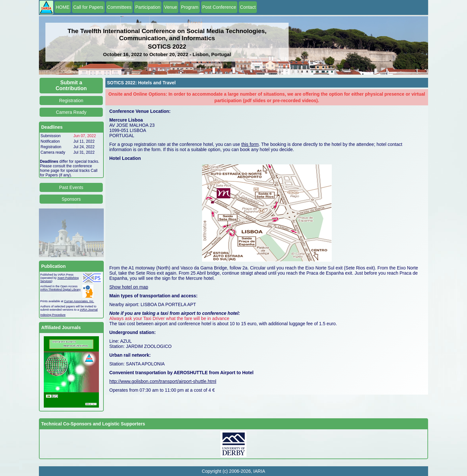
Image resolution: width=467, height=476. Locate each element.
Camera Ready (71, 112)
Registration (71, 101)
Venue (171, 7)
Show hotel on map (129, 287)
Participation (148, 7)
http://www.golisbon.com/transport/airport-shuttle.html (163, 381)
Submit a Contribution (71, 85)
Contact (248, 7)
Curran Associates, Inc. (79, 301)
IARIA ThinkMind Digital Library (60, 290)
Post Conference (219, 7)
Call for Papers (88, 7)
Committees (120, 7)
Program (190, 7)
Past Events (71, 187)
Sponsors (71, 199)
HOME (63, 7)
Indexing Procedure (53, 315)
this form (250, 144)
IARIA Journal (89, 310)
